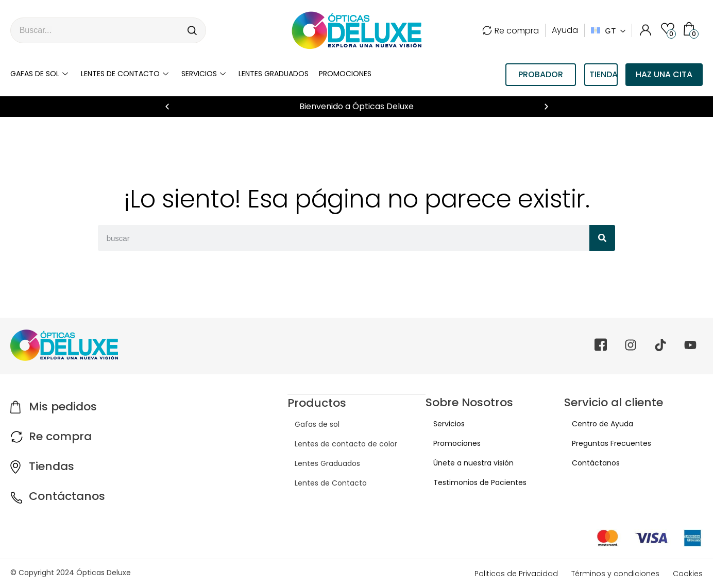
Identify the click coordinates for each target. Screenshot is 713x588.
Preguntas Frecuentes (604, 443)
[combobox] (95, 30)
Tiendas (52, 466)
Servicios (205, 74)
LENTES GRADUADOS (274, 74)
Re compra (511, 31)
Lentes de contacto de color (339, 443)
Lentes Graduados (320, 463)
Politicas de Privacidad (516, 574)
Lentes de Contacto (324, 482)
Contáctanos (67, 496)
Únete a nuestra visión (466, 463)
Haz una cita (664, 74)
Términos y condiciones (615, 574)
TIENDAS (604, 74)
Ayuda (565, 30)
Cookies (688, 574)
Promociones (345, 74)
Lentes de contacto (126, 74)
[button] (167, 107)
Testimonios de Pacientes (472, 482)
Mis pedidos (63, 407)
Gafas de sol (40, 74)
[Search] (193, 30)
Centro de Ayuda (595, 424)
